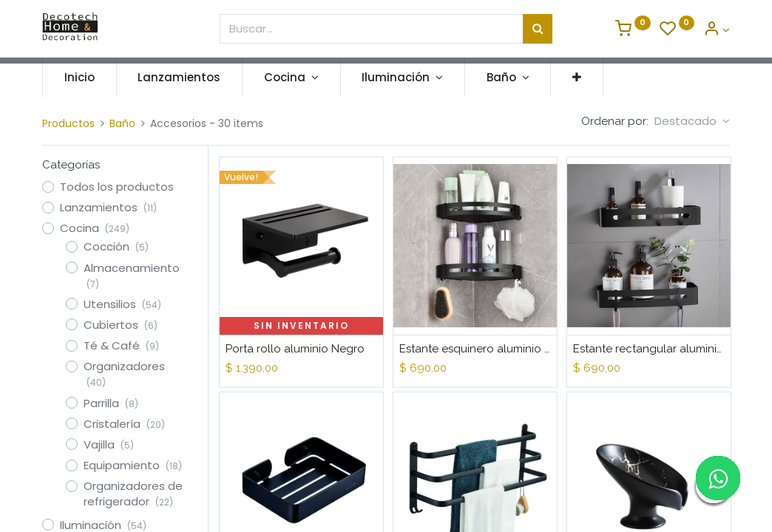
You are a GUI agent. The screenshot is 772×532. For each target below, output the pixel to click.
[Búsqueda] (538, 29)
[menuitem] (79, 77)
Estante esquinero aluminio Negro (475, 349)
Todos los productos (117, 187)
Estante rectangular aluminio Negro (649, 349)
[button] (577, 77)
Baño (122, 123)
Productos (68, 123)
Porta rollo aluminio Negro (295, 349)
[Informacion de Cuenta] (717, 30)
